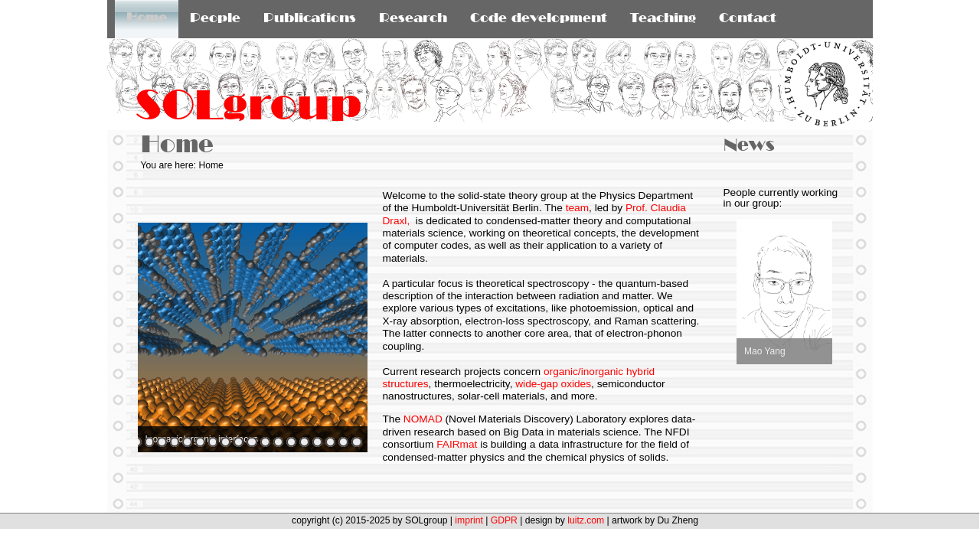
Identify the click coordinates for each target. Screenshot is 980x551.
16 (304, 442)
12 (252, 442)
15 (291, 442)
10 (225, 442)
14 (278, 442)
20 (356, 442)
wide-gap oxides (553, 384)
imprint (469, 520)
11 (238, 442)
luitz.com (586, 520)
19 (343, 442)
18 (330, 442)
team (577, 208)
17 (317, 442)
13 (265, 442)
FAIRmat (457, 444)
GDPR (504, 520)
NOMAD (423, 419)
